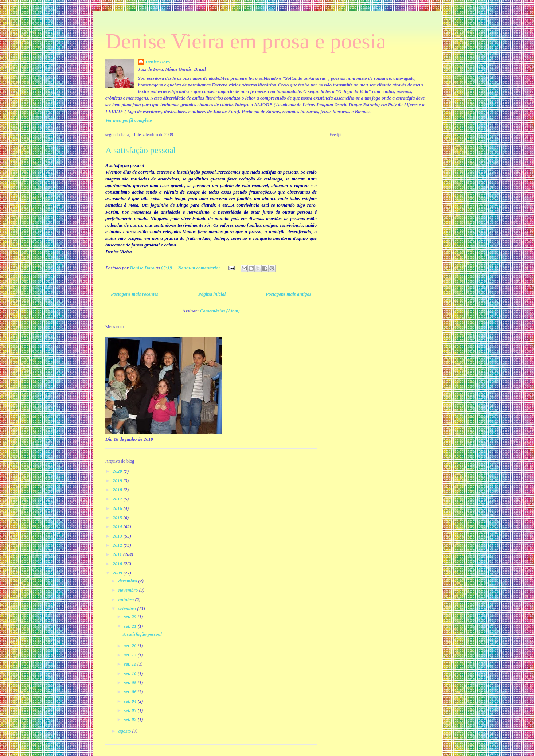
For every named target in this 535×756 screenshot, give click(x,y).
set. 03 (131, 710)
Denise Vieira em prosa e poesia (246, 41)
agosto (125, 731)
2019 (118, 481)
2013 (118, 536)
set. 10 (131, 673)
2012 (118, 545)
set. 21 (131, 626)
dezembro (128, 581)
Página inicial (212, 294)
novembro (129, 590)
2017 (118, 499)
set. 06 (131, 692)
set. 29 (131, 617)
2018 (118, 490)
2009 (118, 573)
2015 (118, 517)
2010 (118, 564)
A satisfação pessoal (140, 150)
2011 (118, 554)
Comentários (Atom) (220, 311)
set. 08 (131, 683)
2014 (118, 527)
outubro (127, 599)
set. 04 (131, 701)
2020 (118, 471)
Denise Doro (158, 62)
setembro (128, 609)
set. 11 (130, 664)
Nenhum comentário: (199, 268)
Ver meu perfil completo (129, 120)
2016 (118, 508)
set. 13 (131, 655)
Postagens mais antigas (288, 294)
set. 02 (131, 719)
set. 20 (131, 646)
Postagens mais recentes (134, 294)
